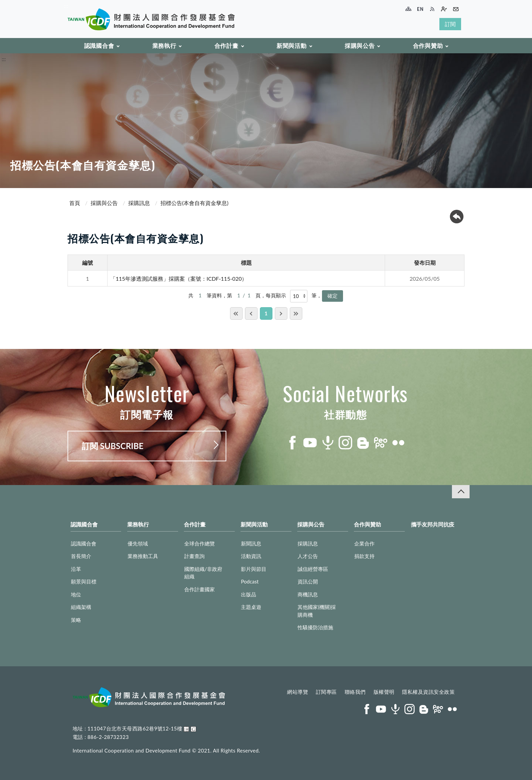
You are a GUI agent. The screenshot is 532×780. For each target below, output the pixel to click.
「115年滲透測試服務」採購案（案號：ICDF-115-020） (179, 278)
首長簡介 (81, 556)
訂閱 (450, 24)
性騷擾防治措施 (315, 627)
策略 (76, 620)
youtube (310, 443)
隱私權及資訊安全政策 (428, 692)
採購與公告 (360, 46)
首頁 (75, 203)
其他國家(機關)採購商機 (317, 611)
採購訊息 (139, 203)
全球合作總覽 (199, 543)
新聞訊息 (251, 543)
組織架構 (81, 607)
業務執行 (164, 46)
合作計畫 (226, 46)
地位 (76, 594)
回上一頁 (457, 217)
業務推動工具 (143, 556)
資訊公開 (308, 581)
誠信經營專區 (313, 569)
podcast (328, 443)
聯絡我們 (355, 692)
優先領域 (138, 543)
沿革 (76, 569)
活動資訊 (251, 556)
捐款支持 (364, 556)
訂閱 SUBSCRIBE (113, 446)
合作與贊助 (428, 46)
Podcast (250, 581)
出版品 (249, 594)
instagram (345, 443)
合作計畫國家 (199, 589)
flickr (398, 443)
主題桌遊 (251, 607)
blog (363, 443)
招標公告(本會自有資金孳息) (195, 203)
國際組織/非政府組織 (203, 573)
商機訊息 (308, 594)
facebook (292, 443)
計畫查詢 (194, 556)
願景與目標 (84, 581)
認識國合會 (99, 46)
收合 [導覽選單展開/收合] (461, 492)
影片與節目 (254, 569)
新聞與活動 (292, 46)
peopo (381, 443)
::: (66, 6)
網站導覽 (298, 692)
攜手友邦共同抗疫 (433, 524)
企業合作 (364, 543)
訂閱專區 (326, 692)
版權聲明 (384, 692)
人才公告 (308, 556)
